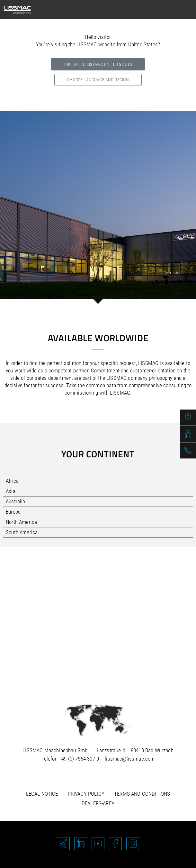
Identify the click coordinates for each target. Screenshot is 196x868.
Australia (16, 501)
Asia (11, 491)
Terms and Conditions (142, 794)
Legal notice (42, 794)
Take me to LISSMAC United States (98, 64)
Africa (12, 481)
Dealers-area (98, 803)
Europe (13, 512)
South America (22, 532)
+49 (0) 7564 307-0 (79, 759)
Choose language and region (98, 80)
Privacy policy (86, 794)
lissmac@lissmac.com (130, 759)
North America (21, 522)
